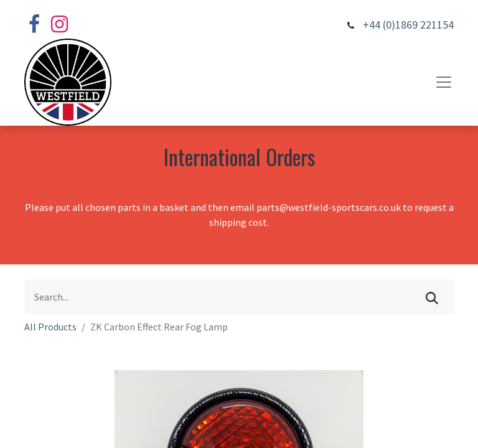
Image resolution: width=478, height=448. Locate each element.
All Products (50, 327)
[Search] (432, 297)
